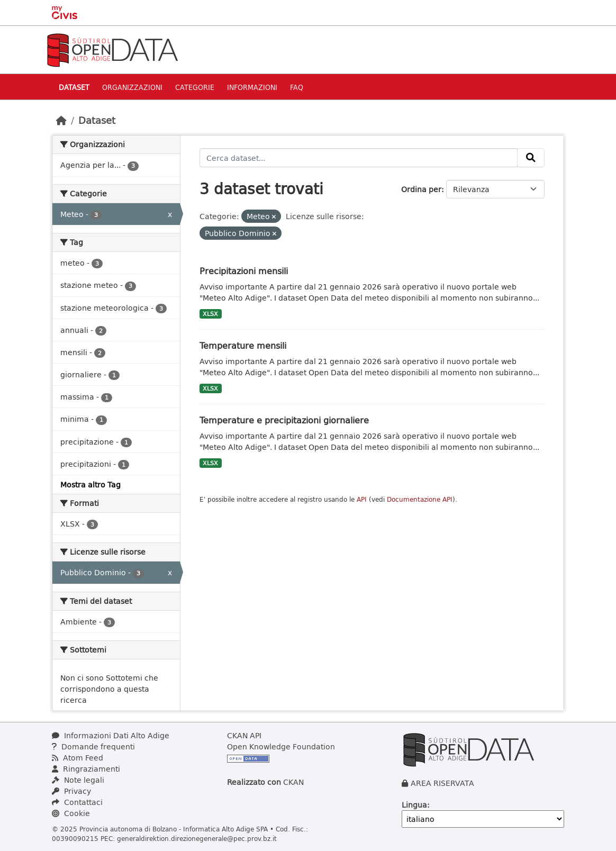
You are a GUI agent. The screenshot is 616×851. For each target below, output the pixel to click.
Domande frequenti (93, 746)
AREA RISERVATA (442, 783)
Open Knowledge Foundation (281, 746)
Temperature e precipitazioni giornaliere (284, 420)
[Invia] (531, 158)
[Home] (61, 120)
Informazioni (252, 87)
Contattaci (77, 802)
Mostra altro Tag (90, 485)
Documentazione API (420, 499)
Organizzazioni (132, 87)
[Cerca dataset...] (359, 158)
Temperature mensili (243, 345)
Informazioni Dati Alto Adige (111, 735)
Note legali (78, 780)
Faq (297, 87)
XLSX (210, 314)
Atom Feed (78, 758)
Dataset (74, 87)
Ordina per (421, 189)
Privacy (71, 791)
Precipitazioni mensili (244, 271)
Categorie (195, 87)
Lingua (414, 805)
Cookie (71, 813)
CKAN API (244, 735)
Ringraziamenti (86, 769)
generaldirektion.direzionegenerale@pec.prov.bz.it (197, 838)
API (362, 499)
